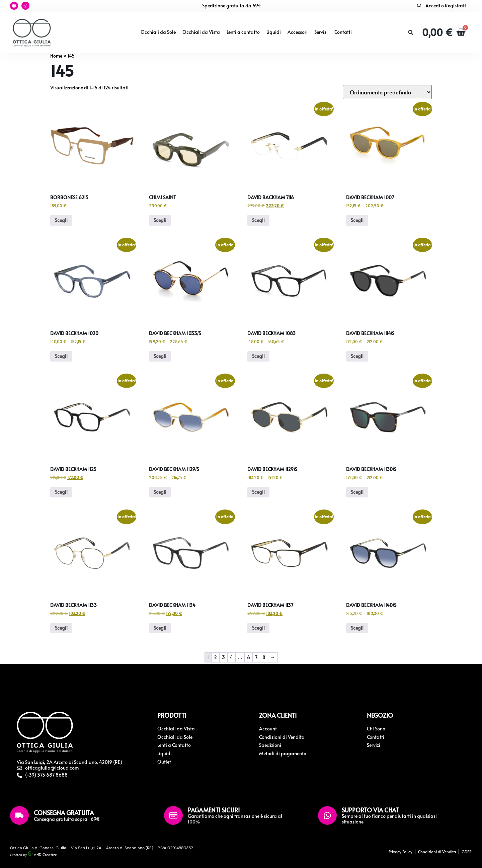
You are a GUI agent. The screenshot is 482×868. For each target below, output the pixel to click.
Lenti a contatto (243, 32)
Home (56, 56)
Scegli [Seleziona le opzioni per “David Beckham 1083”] (258, 356)
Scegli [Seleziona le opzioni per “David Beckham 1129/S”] (160, 492)
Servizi (321, 32)
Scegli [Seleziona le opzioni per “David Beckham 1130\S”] (357, 492)
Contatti (343, 32)
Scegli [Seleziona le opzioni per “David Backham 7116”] (258, 220)
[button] (410, 32)
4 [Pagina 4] (231, 657)
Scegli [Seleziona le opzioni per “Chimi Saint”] (160, 220)
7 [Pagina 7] (256, 657)
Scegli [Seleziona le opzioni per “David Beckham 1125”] (61, 492)
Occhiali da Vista (201, 32)
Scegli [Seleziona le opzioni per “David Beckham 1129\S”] (258, 492)
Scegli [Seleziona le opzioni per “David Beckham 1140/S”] (357, 628)
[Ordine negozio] (387, 92)
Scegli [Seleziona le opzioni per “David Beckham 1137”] (258, 628)
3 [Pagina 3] (223, 657)
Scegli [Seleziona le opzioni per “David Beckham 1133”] (61, 628)
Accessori (298, 32)
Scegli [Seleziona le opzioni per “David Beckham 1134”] (160, 628)
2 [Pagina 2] (215, 657)
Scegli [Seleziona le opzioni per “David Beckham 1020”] (61, 356)
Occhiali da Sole (158, 32)
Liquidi (274, 32)
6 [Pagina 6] (249, 657)
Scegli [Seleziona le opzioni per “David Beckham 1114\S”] (357, 356)
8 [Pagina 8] (264, 657)
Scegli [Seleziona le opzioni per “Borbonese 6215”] (61, 220)
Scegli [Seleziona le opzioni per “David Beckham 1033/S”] (160, 356)
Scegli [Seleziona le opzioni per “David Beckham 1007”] (357, 220)
